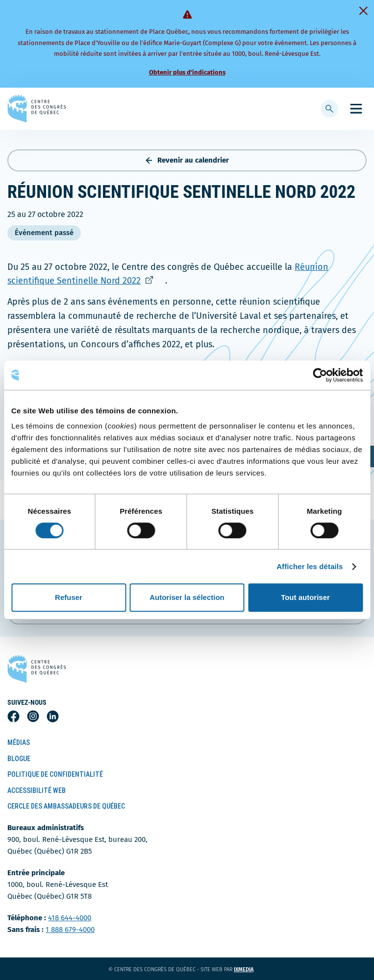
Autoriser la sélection (187, 597)
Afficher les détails (310, 566)
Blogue (19, 759)
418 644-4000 (70, 918)
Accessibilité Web (37, 790)
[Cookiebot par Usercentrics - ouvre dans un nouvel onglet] (320, 375)
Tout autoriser (305, 597)
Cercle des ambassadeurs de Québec (66, 806)
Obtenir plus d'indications (187, 72)
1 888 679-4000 (70, 930)
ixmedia (250, 969)
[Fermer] (363, 11)
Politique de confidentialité (55, 774)
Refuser (69, 597)
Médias (19, 742)
